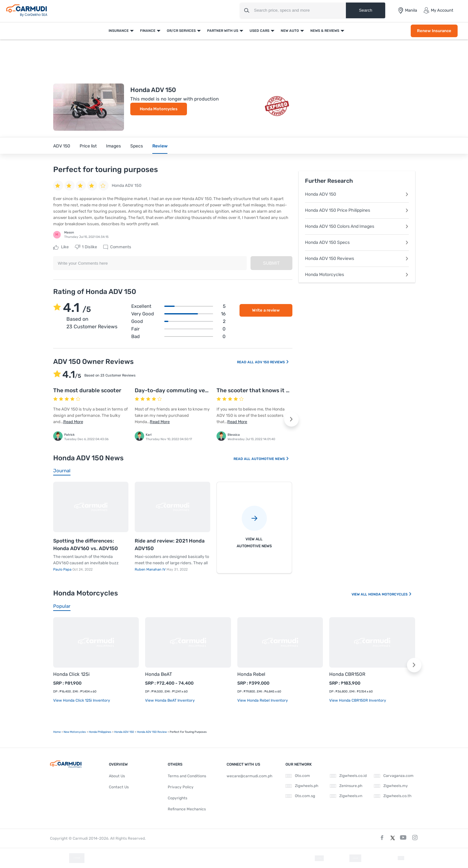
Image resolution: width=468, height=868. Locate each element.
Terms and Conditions (187, 776)
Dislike (86, 247)
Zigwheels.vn (346, 796)
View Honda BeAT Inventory (170, 700)
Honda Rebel (251, 674)
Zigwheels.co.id (348, 776)
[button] (291, 419)
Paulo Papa (63, 569)
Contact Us (119, 787)
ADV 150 (62, 146)
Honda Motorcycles (159, 109)
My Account (438, 10)
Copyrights (178, 798)
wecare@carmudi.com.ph (249, 776)
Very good (178, 314)
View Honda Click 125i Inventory (82, 700)
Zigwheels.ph (302, 786)
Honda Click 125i (71, 674)
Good (178, 321)
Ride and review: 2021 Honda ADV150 (170, 545)
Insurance (119, 31)
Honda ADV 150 (357, 194)
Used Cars (259, 31)
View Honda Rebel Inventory (263, 700)
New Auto (290, 31)
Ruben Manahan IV (151, 569)
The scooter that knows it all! (255, 390)
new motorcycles (75, 732)
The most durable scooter (87, 390)
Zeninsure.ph (346, 786)
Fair (178, 329)
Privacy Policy (181, 787)
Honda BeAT (159, 674)
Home (57, 732)
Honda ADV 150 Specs (357, 242)
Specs (137, 146)
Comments (117, 247)
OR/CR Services (181, 31)
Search (365, 10)
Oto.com (298, 776)
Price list (88, 146)
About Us (117, 776)
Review (160, 146)
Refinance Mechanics (187, 809)
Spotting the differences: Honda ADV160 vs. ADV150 (86, 545)
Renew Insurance (434, 31)
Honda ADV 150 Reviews (357, 259)
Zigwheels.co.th (393, 796)
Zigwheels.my (391, 786)
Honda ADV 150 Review (152, 732)
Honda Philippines (100, 732)
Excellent (178, 306)
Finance (148, 31)
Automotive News (270, 459)
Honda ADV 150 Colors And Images (357, 226)
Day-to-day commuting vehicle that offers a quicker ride (210, 390)
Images (113, 146)
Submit (271, 263)
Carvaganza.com (394, 776)
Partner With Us (223, 31)
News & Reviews (325, 31)
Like (61, 247)
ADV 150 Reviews (272, 362)
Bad (178, 336)
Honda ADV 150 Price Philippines (357, 210)
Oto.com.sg (300, 796)
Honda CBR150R (347, 674)
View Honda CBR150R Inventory (358, 700)
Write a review (266, 310)
